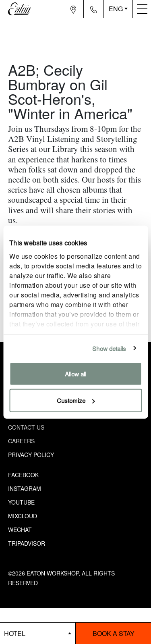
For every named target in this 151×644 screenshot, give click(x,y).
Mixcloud (23, 516)
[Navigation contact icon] (94, 9)
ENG (116, 9)
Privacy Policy (31, 455)
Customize (76, 400)
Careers (21, 441)
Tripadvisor (27, 543)
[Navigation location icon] (73, 9)
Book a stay (114, 633)
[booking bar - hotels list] (38, 633)
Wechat (20, 530)
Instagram (25, 488)
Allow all (75, 374)
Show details (109, 348)
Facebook (23, 475)
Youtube (21, 502)
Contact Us (26, 427)
